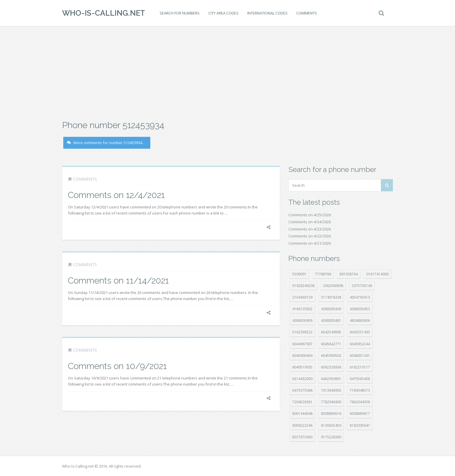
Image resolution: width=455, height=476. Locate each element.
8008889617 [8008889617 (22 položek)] (360, 414)
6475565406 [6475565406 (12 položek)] (360, 379)
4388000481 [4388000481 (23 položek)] (331, 320)
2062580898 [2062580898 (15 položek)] (333, 286)
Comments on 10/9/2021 (117, 366)
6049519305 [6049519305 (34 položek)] (302, 367)
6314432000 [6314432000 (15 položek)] (302, 379)
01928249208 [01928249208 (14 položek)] (303, 286)
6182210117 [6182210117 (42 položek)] (360, 367)
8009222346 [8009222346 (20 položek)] (302, 425)
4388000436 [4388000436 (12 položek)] (331, 309)
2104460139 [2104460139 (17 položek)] (302, 297)
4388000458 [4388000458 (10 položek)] (302, 320)
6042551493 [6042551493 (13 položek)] (360, 332)
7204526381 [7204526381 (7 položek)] (302, 402)
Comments (307, 13)
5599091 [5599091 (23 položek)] (299, 274)
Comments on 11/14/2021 (118, 280)
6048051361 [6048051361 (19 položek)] (360, 356)
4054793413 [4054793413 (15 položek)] (360, 297)
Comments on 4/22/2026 (310, 236)
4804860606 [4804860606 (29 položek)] (360, 320)
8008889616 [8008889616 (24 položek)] (331, 414)
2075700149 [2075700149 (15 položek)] (362, 286)
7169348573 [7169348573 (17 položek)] (360, 390)
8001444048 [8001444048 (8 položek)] (302, 414)
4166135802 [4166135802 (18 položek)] (302, 309)
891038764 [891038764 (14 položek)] (349, 274)
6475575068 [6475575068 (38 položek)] (302, 390)
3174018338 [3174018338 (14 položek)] (331, 297)
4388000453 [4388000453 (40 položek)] (360, 309)
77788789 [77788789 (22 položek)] (323, 274)
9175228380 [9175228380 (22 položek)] (331, 437)
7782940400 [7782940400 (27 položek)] (331, 402)
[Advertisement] (228, 72)
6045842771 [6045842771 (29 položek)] (331, 344)
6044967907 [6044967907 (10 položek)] (302, 344)
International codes (267, 13)
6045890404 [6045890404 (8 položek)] (302, 356)
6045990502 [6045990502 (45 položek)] (331, 356)
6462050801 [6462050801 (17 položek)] (331, 379)
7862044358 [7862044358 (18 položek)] (360, 402)
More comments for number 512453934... (106, 143)
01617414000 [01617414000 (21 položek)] (377, 274)
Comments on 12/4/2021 (116, 195)
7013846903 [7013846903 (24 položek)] (331, 390)
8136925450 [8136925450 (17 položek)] (331, 425)
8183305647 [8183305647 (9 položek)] (360, 425)
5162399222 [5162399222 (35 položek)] (302, 332)
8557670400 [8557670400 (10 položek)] (302, 437)
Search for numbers (180, 13)
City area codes (223, 13)
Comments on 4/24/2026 (310, 222)
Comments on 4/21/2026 (310, 243)
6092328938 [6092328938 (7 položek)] (331, 367)
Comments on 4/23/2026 (310, 229)
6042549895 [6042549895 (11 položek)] (331, 332)
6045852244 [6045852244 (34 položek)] (360, 344)
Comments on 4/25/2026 (310, 215)
